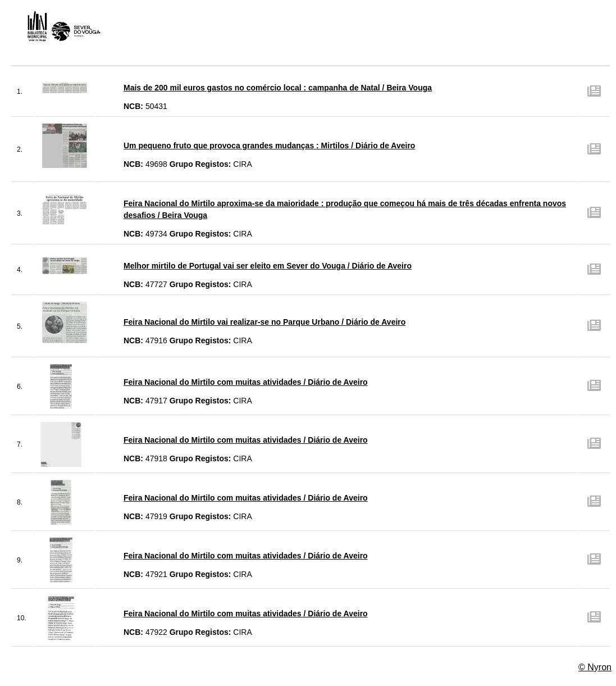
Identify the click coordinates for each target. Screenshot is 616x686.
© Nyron (595, 667)
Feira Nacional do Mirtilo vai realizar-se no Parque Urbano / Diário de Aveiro (264, 322)
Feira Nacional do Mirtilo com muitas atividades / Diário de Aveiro (246, 382)
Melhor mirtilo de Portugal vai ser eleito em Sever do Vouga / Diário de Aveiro (268, 266)
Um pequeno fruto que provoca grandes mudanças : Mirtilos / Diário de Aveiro (269, 146)
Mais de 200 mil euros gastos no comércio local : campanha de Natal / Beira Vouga (278, 88)
